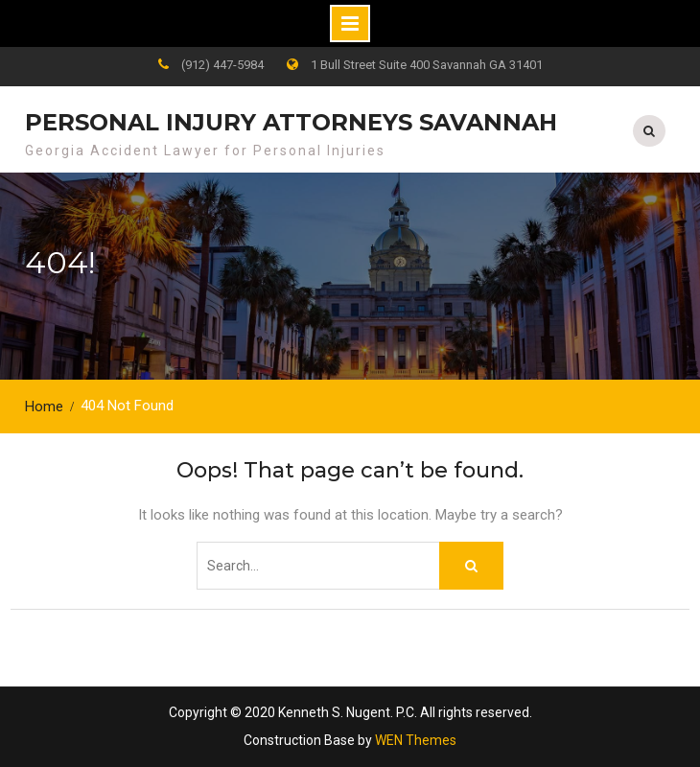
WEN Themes (416, 740)
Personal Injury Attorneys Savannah (291, 122)
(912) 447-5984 (222, 65)
